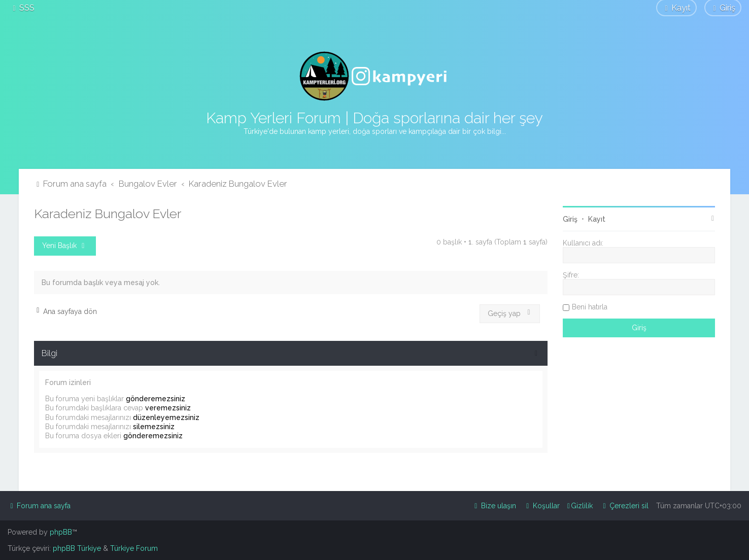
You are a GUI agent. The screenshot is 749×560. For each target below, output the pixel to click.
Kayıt (597, 219)
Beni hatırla (590, 307)
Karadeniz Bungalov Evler (108, 214)
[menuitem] (22, 8)
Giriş (570, 219)
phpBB (61, 532)
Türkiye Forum (134, 548)
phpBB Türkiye (77, 548)
